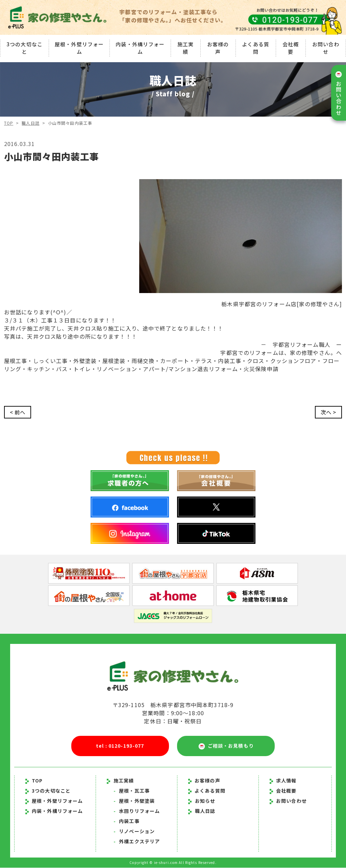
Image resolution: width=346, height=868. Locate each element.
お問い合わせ (326, 48)
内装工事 (127, 821)
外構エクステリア (137, 842)
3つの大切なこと (24, 48)
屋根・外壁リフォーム (79, 48)
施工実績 (186, 48)
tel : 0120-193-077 (120, 746)
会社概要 (291, 48)
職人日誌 (31, 123)
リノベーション (134, 831)
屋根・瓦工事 (132, 791)
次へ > (328, 412)
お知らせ (205, 801)
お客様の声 (218, 48)
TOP (9, 123)
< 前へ (18, 412)
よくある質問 (256, 48)
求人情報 (283, 781)
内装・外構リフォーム (140, 48)
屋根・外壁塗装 (134, 801)
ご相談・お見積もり (226, 746)
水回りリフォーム (137, 811)
